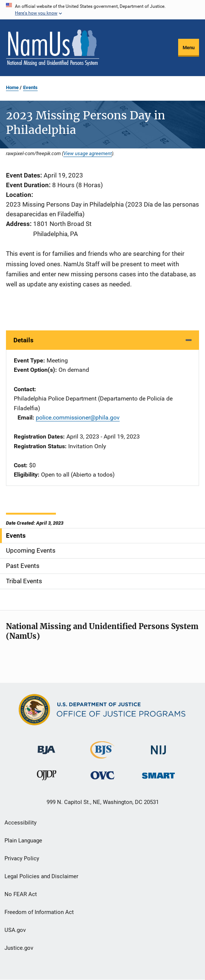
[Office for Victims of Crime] (102, 775)
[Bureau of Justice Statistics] (102, 755)
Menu (189, 48)
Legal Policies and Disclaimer (41, 876)
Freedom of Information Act (39, 912)
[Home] (53, 48)
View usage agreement (88, 153)
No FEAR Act (21, 894)
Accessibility (20, 823)
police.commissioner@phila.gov (78, 417)
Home (12, 87)
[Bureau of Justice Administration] (46, 746)
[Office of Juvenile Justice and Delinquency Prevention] (47, 777)
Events (30, 87)
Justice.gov (19, 948)
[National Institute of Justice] (158, 747)
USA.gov (15, 930)
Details (23, 340)
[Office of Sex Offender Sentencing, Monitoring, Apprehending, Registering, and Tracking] (158, 774)
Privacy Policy (22, 858)
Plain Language (23, 841)
